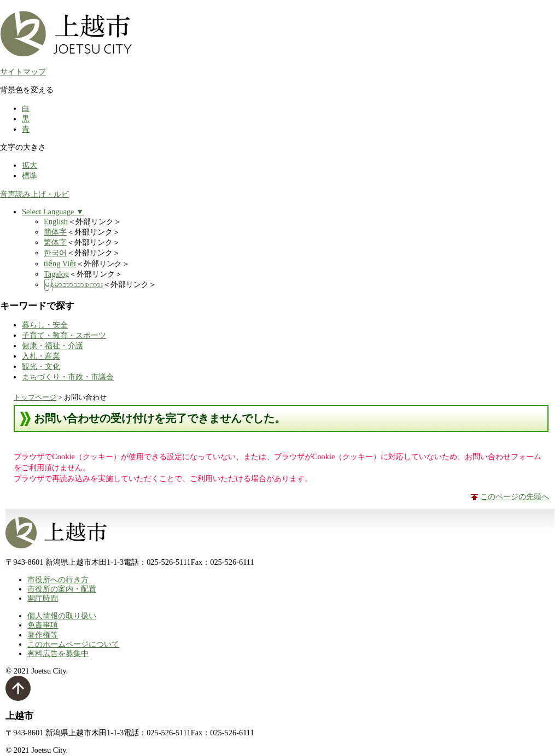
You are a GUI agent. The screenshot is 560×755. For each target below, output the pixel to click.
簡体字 (55, 232)
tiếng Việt (60, 264)
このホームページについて (73, 644)
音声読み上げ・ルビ (34, 194)
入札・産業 (41, 356)
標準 (30, 175)
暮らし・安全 (45, 325)
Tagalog (56, 274)
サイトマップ (23, 72)
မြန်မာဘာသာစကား (73, 284)
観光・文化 (41, 366)
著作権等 (43, 635)
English (56, 221)
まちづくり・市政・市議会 (68, 377)
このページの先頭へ (515, 496)
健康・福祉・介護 (52, 346)
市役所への (58, 580)
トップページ (35, 397)
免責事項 (43, 625)
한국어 (55, 253)
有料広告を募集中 (58, 653)
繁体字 (55, 242)
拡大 (30, 165)
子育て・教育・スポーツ (64, 335)
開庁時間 (43, 598)
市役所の (62, 589)
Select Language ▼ (53, 212)
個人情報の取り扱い (62, 616)
